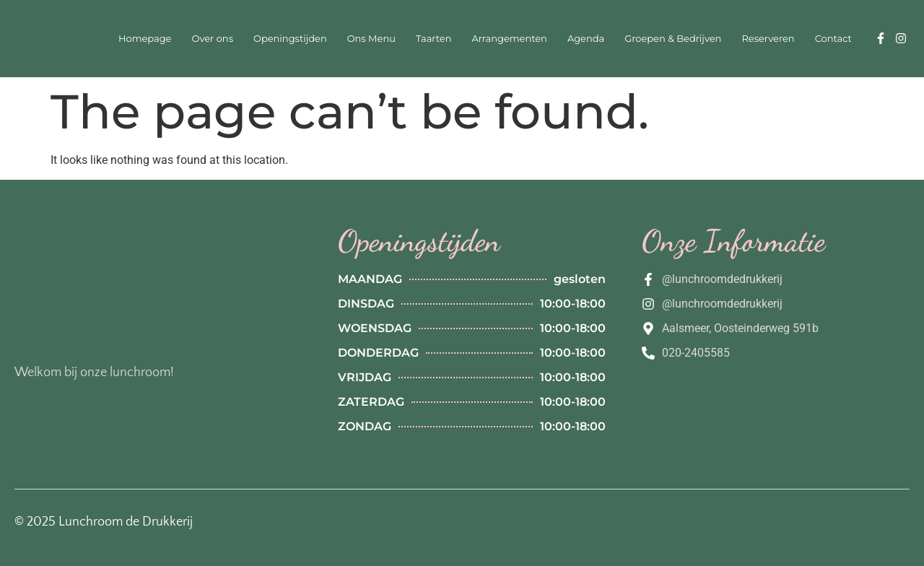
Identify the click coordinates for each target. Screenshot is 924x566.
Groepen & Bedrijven (673, 38)
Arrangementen (509, 38)
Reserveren (768, 38)
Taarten (434, 38)
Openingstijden (290, 38)
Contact (833, 38)
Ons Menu (371, 38)
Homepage (145, 38)
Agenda (586, 38)
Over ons (212, 38)
